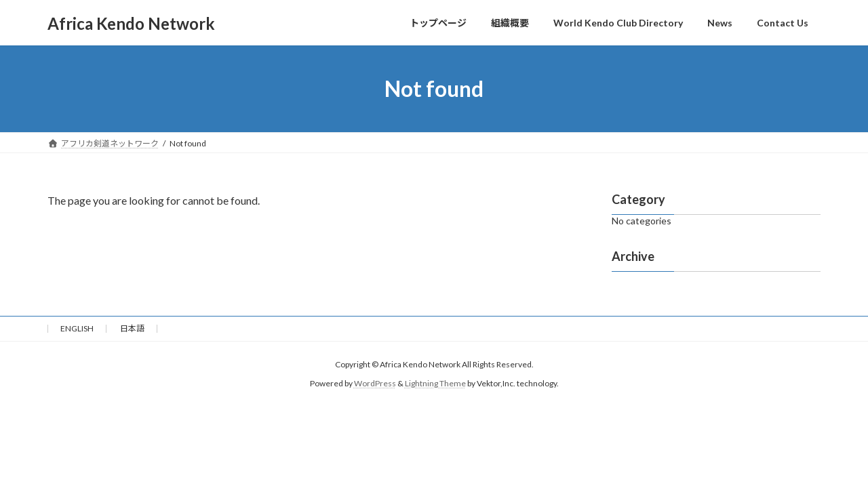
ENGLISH (77, 328)
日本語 (132, 328)
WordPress (375, 383)
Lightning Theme (435, 383)
